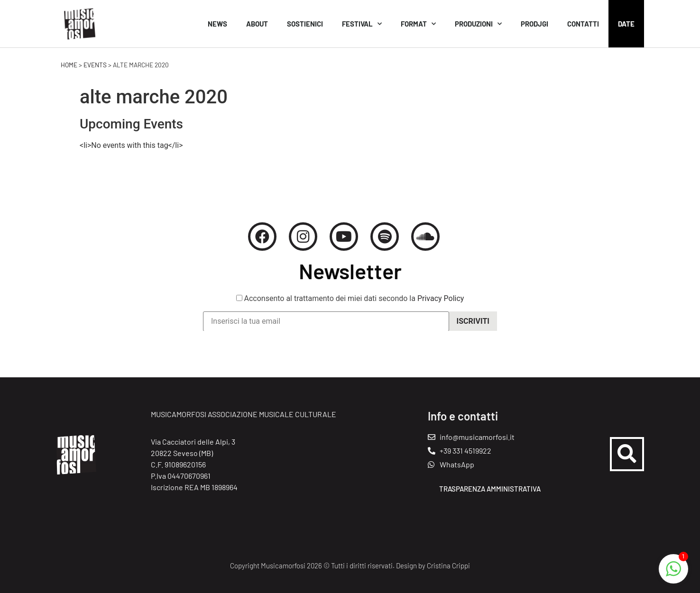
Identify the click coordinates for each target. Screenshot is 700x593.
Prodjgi (534, 24)
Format (418, 24)
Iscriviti (473, 326)
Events (95, 65)
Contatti (583, 24)
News (217, 24)
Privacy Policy (441, 303)
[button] (627, 454)
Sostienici (305, 24)
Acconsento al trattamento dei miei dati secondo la (350, 303)
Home (69, 65)
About (257, 24)
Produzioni (478, 24)
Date (626, 24)
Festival (362, 24)
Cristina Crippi (448, 566)
